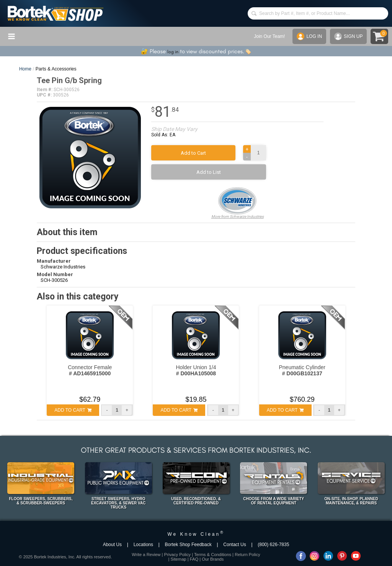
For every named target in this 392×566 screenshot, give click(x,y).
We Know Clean (196, 534)
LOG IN (309, 36)
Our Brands (213, 559)
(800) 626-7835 (273, 545)
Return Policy (247, 555)
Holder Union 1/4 (196, 370)
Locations (143, 545)
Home (25, 69)
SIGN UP (348, 36)
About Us (112, 545)
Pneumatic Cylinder (302, 370)
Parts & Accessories (56, 69)
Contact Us (234, 545)
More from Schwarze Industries (238, 203)
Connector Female (90, 370)
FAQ (194, 559)
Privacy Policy (177, 555)
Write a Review (146, 555)
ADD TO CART (73, 410)
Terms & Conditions (213, 555)
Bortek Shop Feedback (188, 545)
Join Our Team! (269, 36)
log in (173, 52)
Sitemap (179, 559)
